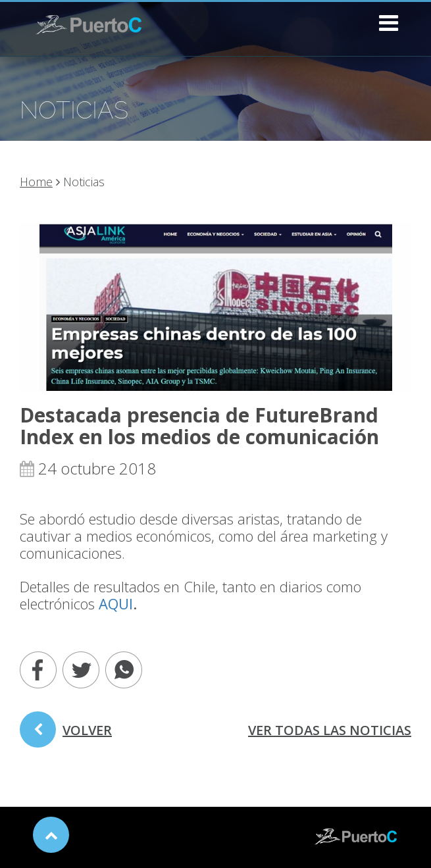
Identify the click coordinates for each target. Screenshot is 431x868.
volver (66, 734)
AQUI (116, 603)
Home (36, 182)
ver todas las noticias (330, 730)
